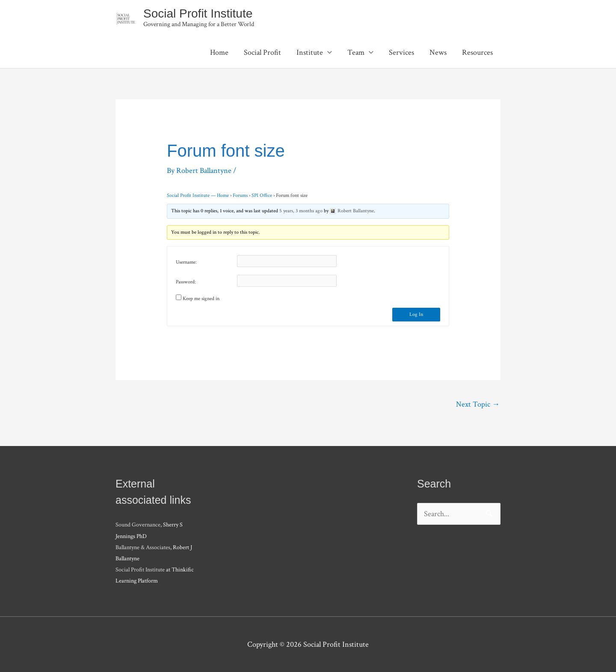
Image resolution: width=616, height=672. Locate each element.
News (438, 52)
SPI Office (262, 195)
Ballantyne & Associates (143, 547)
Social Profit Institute (198, 13)
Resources (477, 52)
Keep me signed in (201, 299)
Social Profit (262, 52)
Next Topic (478, 404)
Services (401, 52)
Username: (186, 262)
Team (356, 52)
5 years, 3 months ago (301, 211)
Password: (186, 282)
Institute (310, 52)
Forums (240, 195)
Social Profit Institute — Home (198, 195)
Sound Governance (138, 525)
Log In (416, 314)
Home (219, 52)
